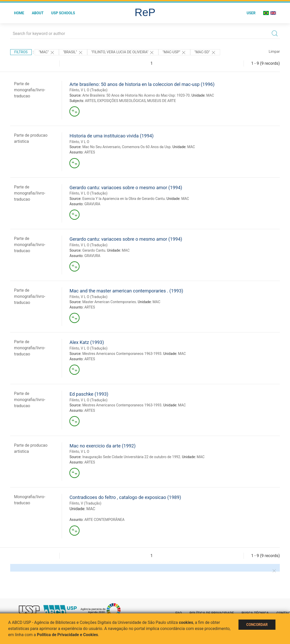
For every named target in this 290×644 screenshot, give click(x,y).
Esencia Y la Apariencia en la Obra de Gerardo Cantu (124, 199)
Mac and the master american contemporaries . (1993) (126, 291)
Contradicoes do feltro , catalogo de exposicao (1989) (125, 497)
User (251, 13)
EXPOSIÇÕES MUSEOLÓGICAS (121, 101)
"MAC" (47, 53)
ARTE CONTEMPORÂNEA (104, 520)
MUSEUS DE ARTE (162, 101)
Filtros (21, 52)
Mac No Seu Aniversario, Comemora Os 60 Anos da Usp (127, 147)
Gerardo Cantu (94, 250)
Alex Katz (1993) (87, 342)
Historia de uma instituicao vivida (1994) (111, 136)
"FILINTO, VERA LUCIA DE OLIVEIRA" (123, 53)
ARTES (90, 101)
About (38, 13)
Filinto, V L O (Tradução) (88, 90)
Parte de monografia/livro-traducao (30, 90)
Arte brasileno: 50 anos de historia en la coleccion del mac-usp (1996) (142, 84)
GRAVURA (92, 204)
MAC (210, 95)
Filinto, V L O (79, 142)
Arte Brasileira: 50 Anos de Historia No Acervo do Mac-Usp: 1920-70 (136, 95)
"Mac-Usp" (174, 53)
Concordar (257, 625)
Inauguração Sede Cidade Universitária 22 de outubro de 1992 (131, 457)
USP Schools (63, 13)
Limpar (274, 51)
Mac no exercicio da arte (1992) (102, 446)
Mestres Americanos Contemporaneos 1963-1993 (122, 354)
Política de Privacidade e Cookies (68, 635)
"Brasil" (73, 53)
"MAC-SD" (205, 53)
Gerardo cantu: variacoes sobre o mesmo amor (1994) (126, 188)
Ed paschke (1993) (89, 394)
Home (19, 13)
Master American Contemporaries (109, 302)
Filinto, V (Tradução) (85, 503)
